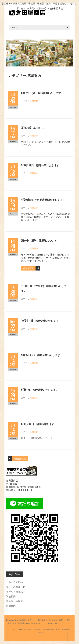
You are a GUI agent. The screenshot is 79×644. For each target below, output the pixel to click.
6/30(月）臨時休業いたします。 (40, 390)
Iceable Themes (65, 623)
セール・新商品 (14, 591)
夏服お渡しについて (33, 128)
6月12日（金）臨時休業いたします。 (42, 93)
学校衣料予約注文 (25, 629)
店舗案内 (34, 101)
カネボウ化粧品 (14, 582)
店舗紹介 (37, 629)
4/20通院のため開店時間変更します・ (43, 200)
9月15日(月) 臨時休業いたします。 (42, 355)
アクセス (41, 633)
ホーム (14, 629)
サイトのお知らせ (16, 587)
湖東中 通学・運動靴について (39, 240)
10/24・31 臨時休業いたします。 (41, 321)
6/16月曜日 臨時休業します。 (39, 424)
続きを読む (28, 268)
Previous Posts (20, 459)
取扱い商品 (66, 629)
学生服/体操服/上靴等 (51, 629)
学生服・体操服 (14, 601)
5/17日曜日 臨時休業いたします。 (41, 165)
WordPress (44, 623)
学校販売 (11, 596)
